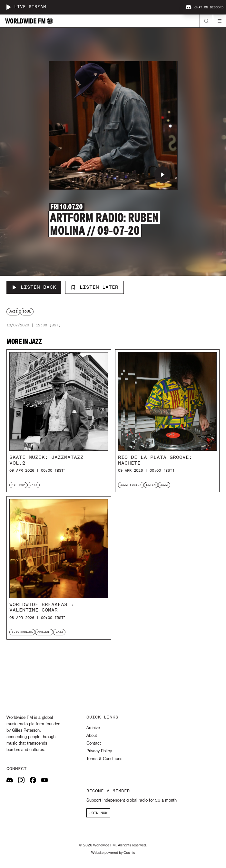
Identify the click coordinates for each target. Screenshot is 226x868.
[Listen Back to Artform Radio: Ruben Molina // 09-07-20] (34, 287)
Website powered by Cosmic (113, 853)
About (92, 736)
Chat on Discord (204, 7)
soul (27, 311)
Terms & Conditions (104, 759)
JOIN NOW (98, 813)
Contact (94, 743)
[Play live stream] (8, 7)
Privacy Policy (99, 751)
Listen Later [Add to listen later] (94, 287)
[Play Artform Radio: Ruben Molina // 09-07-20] (162, 175)
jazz (13, 311)
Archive (93, 728)
